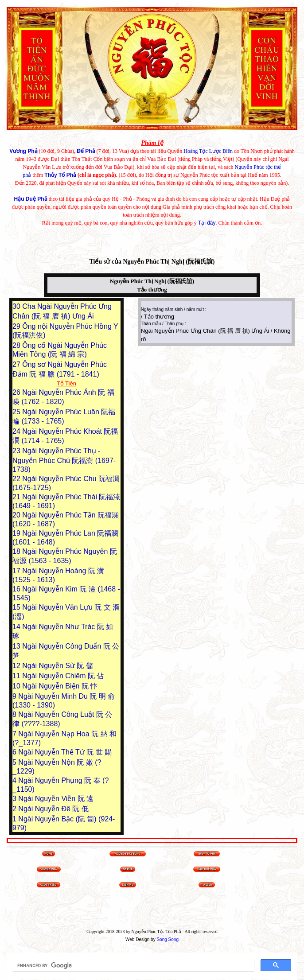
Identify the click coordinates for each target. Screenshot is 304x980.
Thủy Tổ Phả (60, 175)
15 (17, 607)
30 (17, 306)
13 (17, 646)
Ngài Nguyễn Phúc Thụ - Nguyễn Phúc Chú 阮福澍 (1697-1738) (64, 460)
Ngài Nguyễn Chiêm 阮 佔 (63, 676)
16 (17, 589)
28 (17, 345)
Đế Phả (86, 151)
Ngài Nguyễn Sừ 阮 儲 (58, 666)
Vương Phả (23, 151)
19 (17, 533)
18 (17, 551)
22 (17, 479)
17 (17, 571)
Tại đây (207, 223)
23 (17, 451)
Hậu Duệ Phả (31, 199)
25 (17, 412)
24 (17, 431)
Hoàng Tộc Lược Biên (208, 151)
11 (17, 676)
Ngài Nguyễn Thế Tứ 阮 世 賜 (65, 752)
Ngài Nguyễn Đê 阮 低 (53, 809)
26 (17, 392)
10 (17, 686)
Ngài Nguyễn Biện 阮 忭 (60, 686)
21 (17, 497)
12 (17, 666)
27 (17, 364)
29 (17, 326)
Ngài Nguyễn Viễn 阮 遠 (56, 799)
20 (17, 515)
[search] (133, 965)
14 (17, 627)
